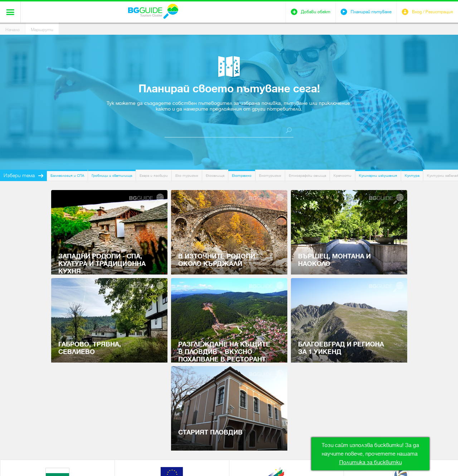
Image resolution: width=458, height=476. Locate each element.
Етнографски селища (307, 176)
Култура (412, 176)
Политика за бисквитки (371, 462)
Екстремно (242, 176)
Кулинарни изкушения (378, 176)
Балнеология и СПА (67, 176)
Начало (13, 30)
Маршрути (42, 30)
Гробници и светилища (112, 176)
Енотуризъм (270, 176)
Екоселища (215, 176)
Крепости (342, 176)
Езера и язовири (154, 176)
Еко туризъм (187, 176)
